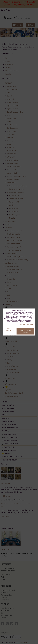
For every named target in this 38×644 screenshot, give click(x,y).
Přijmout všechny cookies (25, 331)
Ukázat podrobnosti (10, 330)
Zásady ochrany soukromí (26, 324)
